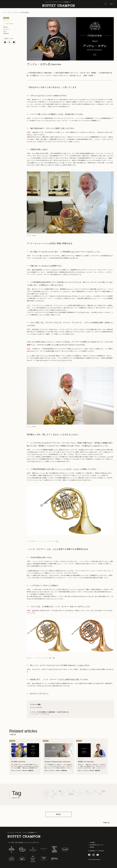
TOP (4, 13)
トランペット (80, 794)
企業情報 (92, 847)
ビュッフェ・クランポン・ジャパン (73, 791)
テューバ (46, 797)
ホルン (53, 797)
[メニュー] (112, 4)
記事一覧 (10, 13)
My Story (104, 791)
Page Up (106, 823)
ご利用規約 (92, 842)
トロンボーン (100, 794)
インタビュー (95, 791)
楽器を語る (71, 794)
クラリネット (47, 794)
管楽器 (60, 791)
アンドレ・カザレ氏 (36, 707)
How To (55, 794)
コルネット (63, 794)
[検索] (106, 4)
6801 (54, 658)
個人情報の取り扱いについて (97, 845)
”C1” (57, 541)
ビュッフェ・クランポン (50, 791)
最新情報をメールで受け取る (97, 851)
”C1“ (48, 714)
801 (29, 564)
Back (59, 814)
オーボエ (87, 791)
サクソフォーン (90, 794)
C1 (47, 561)
